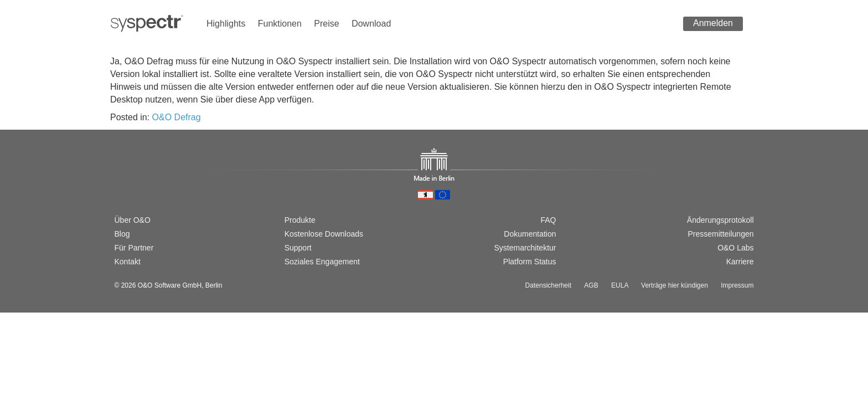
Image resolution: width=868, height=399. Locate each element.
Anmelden (713, 23)
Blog (122, 234)
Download (371, 24)
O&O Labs (735, 248)
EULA (620, 285)
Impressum (737, 285)
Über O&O (133, 220)
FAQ (548, 220)
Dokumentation (530, 234)
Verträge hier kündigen (675, 285)
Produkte (300, 220)
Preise (326, 24)
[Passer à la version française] (155, 182)
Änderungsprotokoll (720, 220)
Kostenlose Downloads (324, 234)
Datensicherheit (548, 285)
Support (298, 248)
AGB (591, 285)
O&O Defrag (177, 117)
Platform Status (530, 262)
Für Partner (134, 248)
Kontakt (128, 262)
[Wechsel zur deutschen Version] (120, 182)
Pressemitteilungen (720, 234)
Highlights (226, 24)
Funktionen (280, 24)
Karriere (740, 262)
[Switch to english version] (137, 182)
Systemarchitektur (525, 248)
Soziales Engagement (322, 262)
